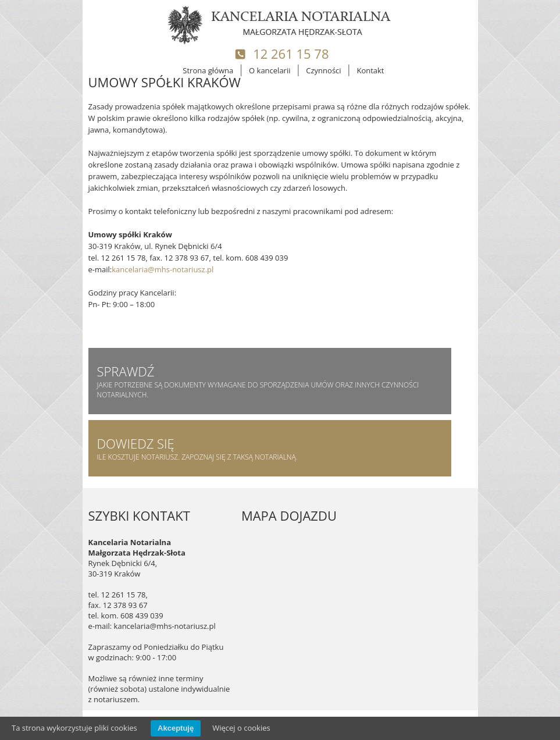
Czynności (323, 70)
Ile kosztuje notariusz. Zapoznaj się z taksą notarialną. (270, 448)
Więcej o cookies (241, 728)
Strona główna (208, 70)
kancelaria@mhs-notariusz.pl (163, 269)
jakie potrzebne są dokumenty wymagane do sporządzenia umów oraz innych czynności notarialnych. (270, 381)
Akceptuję (176, 728)
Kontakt (370, 70)
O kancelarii (270, 70)
